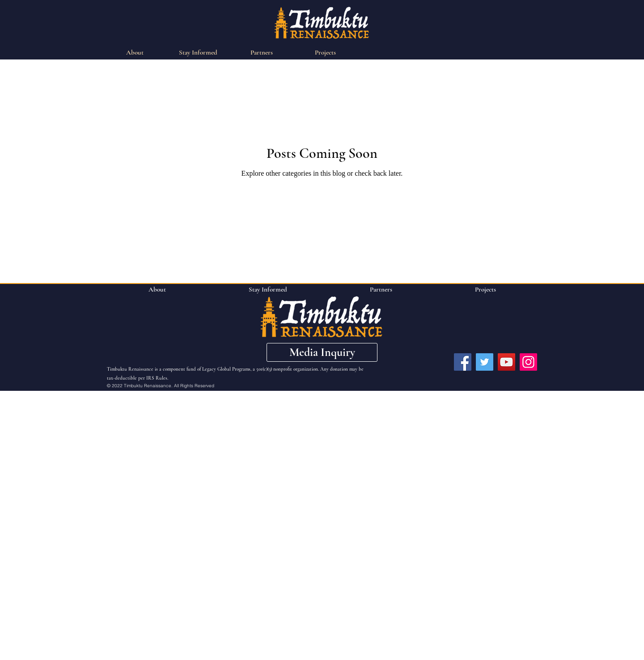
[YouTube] (506, 362)
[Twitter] (485, 362)
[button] (322, 352)
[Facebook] (463, 362)
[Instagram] (528, 362)
